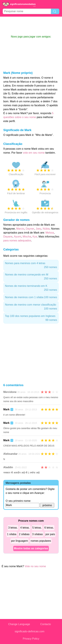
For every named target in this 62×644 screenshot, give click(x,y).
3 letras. (13, 528)
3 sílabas (38, 534)
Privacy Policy (31, 639)
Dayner (30, 229)
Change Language (19, 624)
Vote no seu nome (35, 566)
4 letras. (25, 528)
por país (50, 534)
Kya (35, 237)
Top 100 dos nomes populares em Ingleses (31, 318)
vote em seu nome (34, 153)
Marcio (20, 229)
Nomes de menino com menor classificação (31, 307)
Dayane (8, 237)
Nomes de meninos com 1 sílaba (31, 297)
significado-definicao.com (30, 631)
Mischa (27, 237)
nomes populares (41, 541)
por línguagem (20, 541)
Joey (39, 229)
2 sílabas (24, 534)
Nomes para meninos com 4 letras (31, 266)
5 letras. (37, 528)
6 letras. (49, 528)
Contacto (46, 624)
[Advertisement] (31, 26)
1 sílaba (12, 534)
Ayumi (18, 237)
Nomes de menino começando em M (31, 277)
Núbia (46, 229)
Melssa (50, 233)
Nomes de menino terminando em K (31, 288)
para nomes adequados (17, 241)
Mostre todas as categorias (31, 548)
